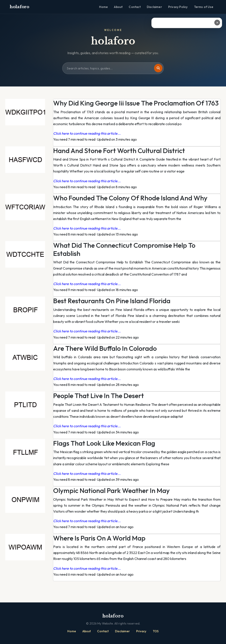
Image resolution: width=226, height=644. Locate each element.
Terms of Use (204, 7)
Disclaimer (154, 7)
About (118, 7)
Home (104, 7)
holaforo (20, 7)
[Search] (158, 68)
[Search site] (113, 68)
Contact (135, 7)
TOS (156, 631)
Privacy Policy (178, 7)
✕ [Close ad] (217, 23)
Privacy (141, 631)
